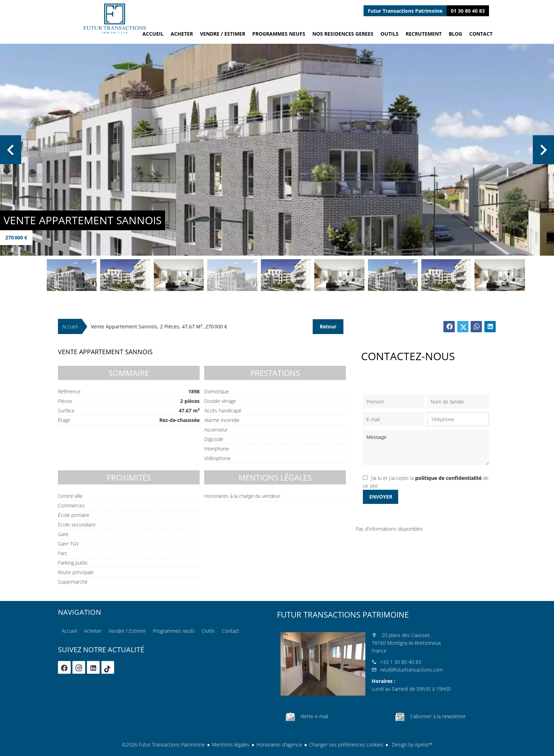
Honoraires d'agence (279, 745)
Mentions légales (231, 745)
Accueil (114, 19)
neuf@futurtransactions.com (411, 670)
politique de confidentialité (448, 478)
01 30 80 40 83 (468, 11)
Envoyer (381, 497)
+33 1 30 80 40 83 (401, 662)
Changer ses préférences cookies (346, 745)
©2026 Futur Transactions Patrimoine (163, 745)
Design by (411, 745)
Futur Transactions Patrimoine (343, 614)
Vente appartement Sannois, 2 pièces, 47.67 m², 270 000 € (159, 326)
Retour (328, 326)
